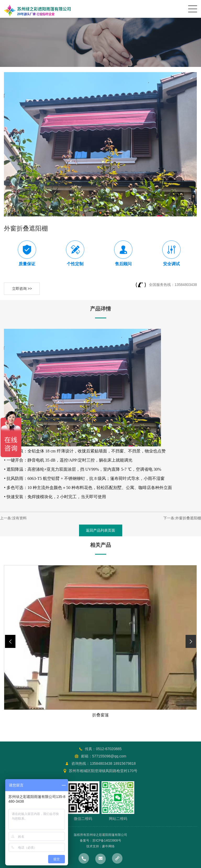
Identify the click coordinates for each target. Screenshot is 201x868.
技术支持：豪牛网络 (100, 846)
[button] (191, 641)
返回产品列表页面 (100, 530)
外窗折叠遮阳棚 (188, 518)
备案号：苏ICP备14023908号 (100, 841)
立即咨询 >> (22, 289)
